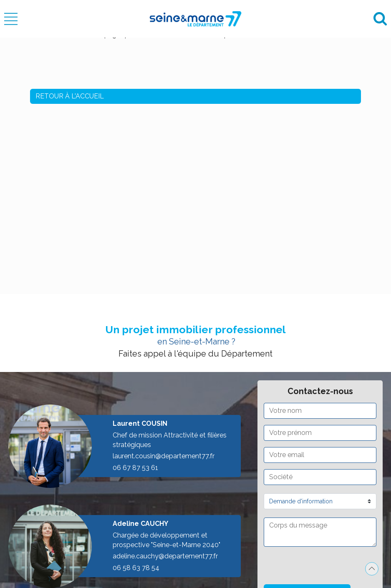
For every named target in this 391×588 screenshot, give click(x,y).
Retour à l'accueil (70, 96)
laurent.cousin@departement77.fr (164, 456)
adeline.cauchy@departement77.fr (165, 556)
